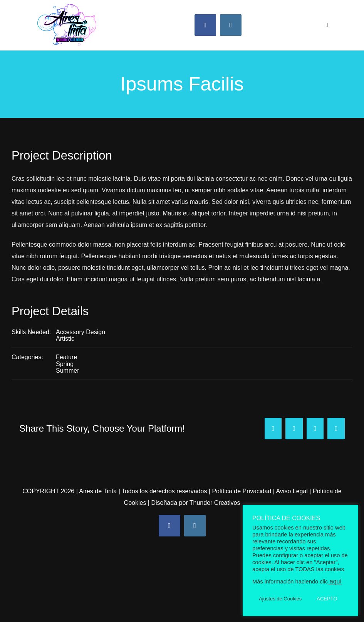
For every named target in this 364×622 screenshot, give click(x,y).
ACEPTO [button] (327, 599)
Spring (65, 364)
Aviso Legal (292, 491)
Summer (67, 371)
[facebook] (205, 25)
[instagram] (231, 25)
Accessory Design (81, 332)
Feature (66, 357)
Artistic (65, 339)
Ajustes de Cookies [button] (280, 599)
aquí (335, 581)
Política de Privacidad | (244, 491)
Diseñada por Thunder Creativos (195, 503)
